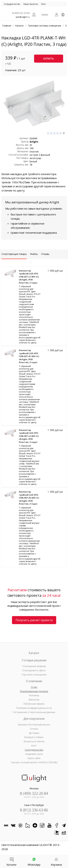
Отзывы (45, 254)
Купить (49, 59)
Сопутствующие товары (14, 254)
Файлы (34, 254)
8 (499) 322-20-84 (21, 13)
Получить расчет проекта (34, 620)
